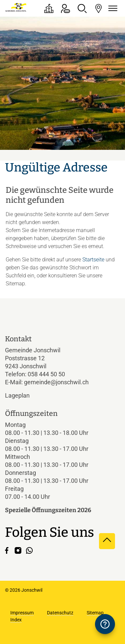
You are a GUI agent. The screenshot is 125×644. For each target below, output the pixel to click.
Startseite (93, 260)
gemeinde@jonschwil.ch (56, 382)
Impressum (22, 613)
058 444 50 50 (46, 374)
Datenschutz (60, 613)
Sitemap (95, 613)
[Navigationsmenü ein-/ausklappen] (112, 8)
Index (16, 620)
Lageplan (23, 395)
